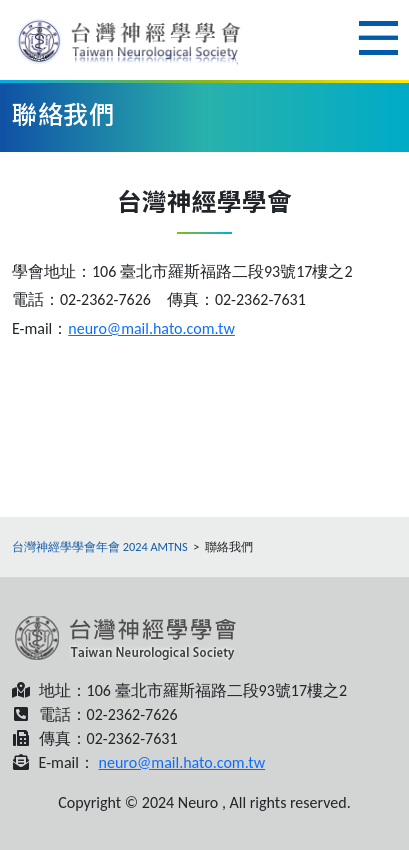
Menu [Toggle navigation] (378, 38)
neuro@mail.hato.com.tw (151, 328)
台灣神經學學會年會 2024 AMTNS (100, 546)
